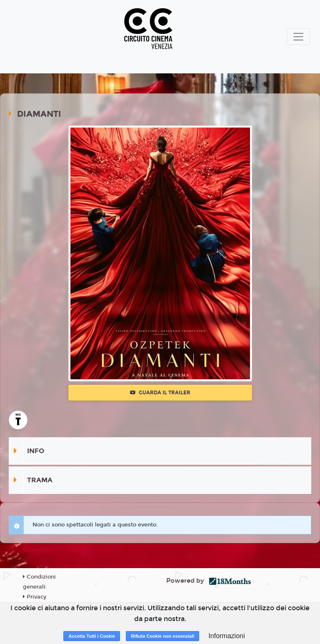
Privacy (35, 597)
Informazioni (226, 636)
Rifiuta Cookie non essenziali (162, 636)
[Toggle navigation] (298, 37)
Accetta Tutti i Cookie (92, 636)
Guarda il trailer (160, 393)
